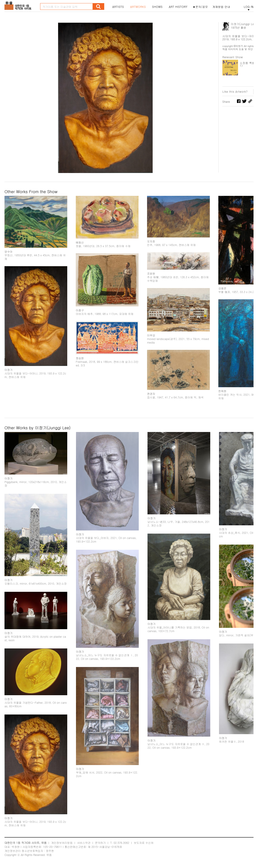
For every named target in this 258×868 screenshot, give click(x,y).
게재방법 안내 (221, 7)
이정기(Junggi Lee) (244, 24)
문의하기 (100, 843)
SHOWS (157, 7)
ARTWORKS (138, 7)
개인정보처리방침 (62, 843)
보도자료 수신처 (144, 843)
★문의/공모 (200, 7)
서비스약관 (84, 843)
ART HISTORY (178, 7)
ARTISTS (118, 7)
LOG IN (249, 7)
